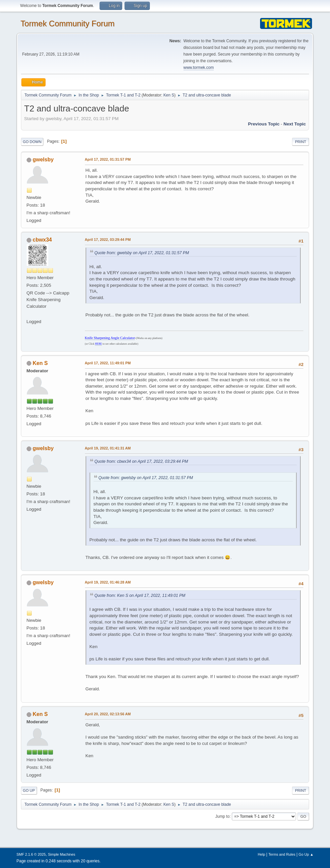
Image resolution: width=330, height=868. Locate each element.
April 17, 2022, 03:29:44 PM (108, 240)
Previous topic (264, 124)
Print (301, 142)
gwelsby (43, 160)
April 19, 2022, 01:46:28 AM (108, 582)
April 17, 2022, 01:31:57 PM (108, 159)
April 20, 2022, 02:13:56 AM (108, 714)
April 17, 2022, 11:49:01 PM (108, 363)
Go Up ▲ (306, 854)
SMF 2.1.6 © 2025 (31, 854)
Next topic (295, 124)
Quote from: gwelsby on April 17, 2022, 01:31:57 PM (142, 253)
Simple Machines (62, 854)
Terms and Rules (282, 854)
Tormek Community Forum (68, 23)
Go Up (29, 790)
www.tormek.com (199, 68)
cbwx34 (42, 240)
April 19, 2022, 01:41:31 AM (108, 448)
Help (261, 854)
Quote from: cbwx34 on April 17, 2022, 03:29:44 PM (141, 461)
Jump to (222, 816)
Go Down (32, 142)
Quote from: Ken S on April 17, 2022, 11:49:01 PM (140, 596)
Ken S (169, 95)
